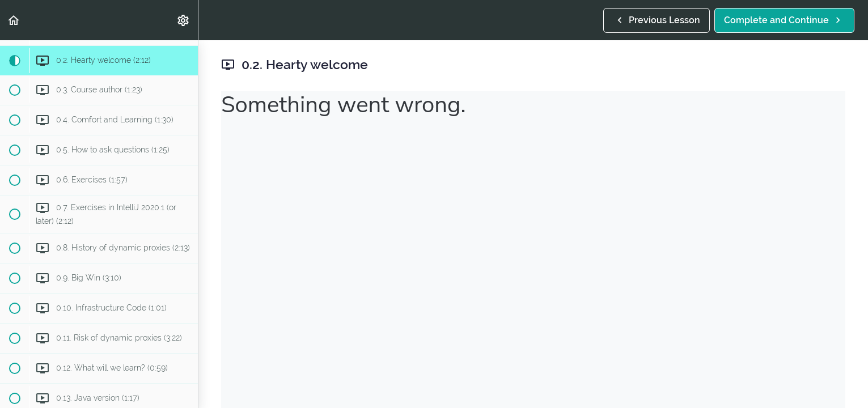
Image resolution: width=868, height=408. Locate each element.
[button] (14, 20)
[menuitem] (184, 20)
